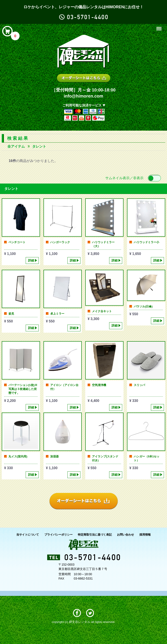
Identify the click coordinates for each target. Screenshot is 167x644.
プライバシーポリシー (58, 535)
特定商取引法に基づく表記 (95, 535)
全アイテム (16, 147)
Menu (159, 27)
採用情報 (145, 535)
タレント (39, 147)
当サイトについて (28, 535)
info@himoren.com (83, 96)
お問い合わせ (125, 535)
